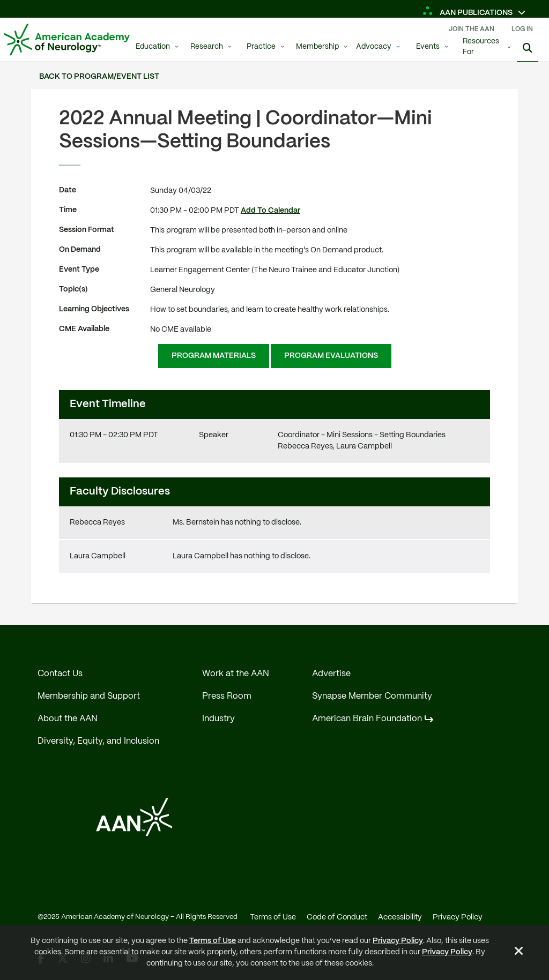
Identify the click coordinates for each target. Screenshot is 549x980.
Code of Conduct (337, 917)
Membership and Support (89, 696)
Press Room (227, 696)
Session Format (87, 230)
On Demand (80, 250)
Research (207, 47)
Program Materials (214, 356)
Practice (261, 47)
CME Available (84, 329)
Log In (522, 29)
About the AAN (68, 719)
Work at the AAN (236, 674)
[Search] (528, 48)
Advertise (331, 674)
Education (153, 47)
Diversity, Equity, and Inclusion (98, 741)
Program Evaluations (331, 356)
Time (68, 210)
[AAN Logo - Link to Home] (67, 40)
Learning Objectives (94, 309)
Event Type (79, 270)
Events (428, 47)
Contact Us (60, 674)
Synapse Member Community (372, 696)
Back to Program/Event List (99, 77)
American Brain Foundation (367, 719)
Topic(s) (73, 289)
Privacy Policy (398, 941)
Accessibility (400, 917)
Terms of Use (213, 941)
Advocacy (374, 47)
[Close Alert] (519, 953)
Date (68, 190)
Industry (218, 719)
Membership (317, 47)
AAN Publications (468, 13)
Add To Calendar (270, 211)
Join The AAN (472, 29)
